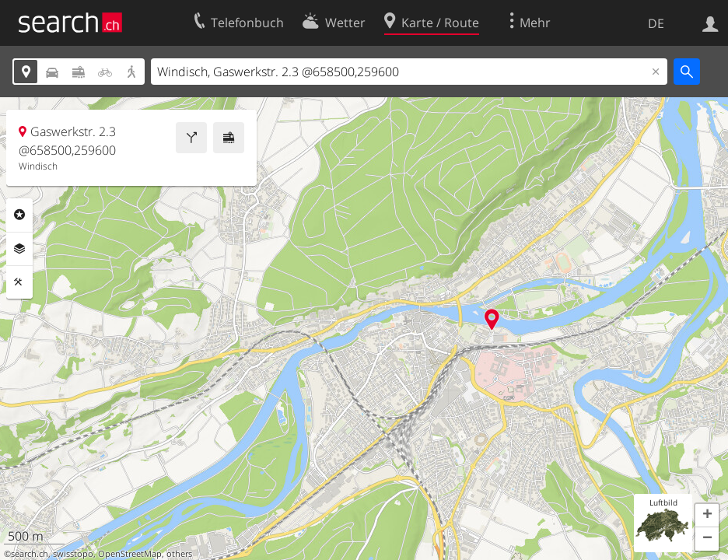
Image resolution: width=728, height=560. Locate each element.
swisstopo (73, 554)
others (179, 554)
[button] (707, 516)
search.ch (30, 554)
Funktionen (19, 282)
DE (656, 23)
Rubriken (19, 215)
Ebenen (19, 249)
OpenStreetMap (130, 554)
